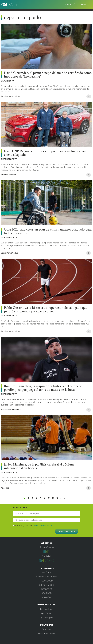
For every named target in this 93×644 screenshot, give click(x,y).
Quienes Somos (47, 547)
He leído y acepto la (34, 526)
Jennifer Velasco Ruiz (11, 96)
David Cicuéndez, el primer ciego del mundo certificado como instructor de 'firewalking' (48, 75)
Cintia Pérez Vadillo (10, 253)
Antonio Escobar (8, 175)
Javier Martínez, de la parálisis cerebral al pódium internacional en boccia (39, 466)
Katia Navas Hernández (12, 410)
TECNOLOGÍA (47, 581)
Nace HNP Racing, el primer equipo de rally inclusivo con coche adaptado (45, 153)
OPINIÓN (46, 597)
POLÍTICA (46, 573)
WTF (15, 81)
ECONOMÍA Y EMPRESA (47, 577)
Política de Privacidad (43, 526)
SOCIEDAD (47, 593)
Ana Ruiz (5, 488)
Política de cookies (46, 633)
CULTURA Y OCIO (46, 585)
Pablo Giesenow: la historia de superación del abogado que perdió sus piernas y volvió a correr (46, 310)
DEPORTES (6, 81)
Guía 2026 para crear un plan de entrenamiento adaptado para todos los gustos (48, 231)
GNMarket (47, 556)
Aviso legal (46, 629)
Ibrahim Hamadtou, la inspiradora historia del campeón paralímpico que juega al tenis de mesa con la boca (43, 388)
